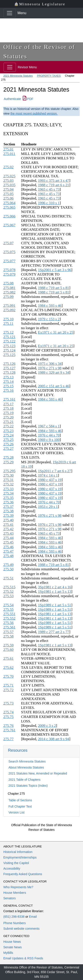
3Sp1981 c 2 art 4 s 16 (54, 587)
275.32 (8, 484)
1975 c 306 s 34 (50, 364)
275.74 (8, 712)
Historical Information (18, 852)
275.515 (9, 587)
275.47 (8, 551)
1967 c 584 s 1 (49, 426)
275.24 (8, 435)
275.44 (8, 538)
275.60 (8, 650)
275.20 (8, 417)
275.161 (9, 399)
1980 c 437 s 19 (50, 480)
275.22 (8, 426)
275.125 (9, 355)
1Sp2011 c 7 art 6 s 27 (54, 471)
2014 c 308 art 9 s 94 (53, 739)
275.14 (8, 382)
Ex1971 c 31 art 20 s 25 (55, 332)
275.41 (8, 525)
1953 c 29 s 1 (48, 507)
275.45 (8, 542)
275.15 (8, 386)
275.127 (9, 368)
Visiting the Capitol (16, 863)
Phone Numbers (14, 923)
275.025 (9, 176)
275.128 (9, 373)
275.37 (8, 507)
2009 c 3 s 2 (47, 726)
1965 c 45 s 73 (49, 189)
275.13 (8, 377)
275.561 (9, 627)
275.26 (8, 444)
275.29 (8, 462)
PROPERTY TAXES (49, 76)
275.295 (9, 471)
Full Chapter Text (20, 806)
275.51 (8, 578)
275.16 (8, 390)
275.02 (8, 167)
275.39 (8, 515)
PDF (28, 99)
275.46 (8, 547)
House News (12, 942)
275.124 (9, 350)
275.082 (9, 292)
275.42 (8, 529)
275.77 (8, 739)
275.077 (9, 261)
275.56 (8, 623)
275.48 (8, 556)
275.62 (8, 668)
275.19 (8, 413)
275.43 (8, 533)
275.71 (8, 685)
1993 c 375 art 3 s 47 (53, 181)
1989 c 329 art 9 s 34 (53, 373)
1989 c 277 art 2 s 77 (53, 632)
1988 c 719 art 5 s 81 (53, 288)
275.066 (9, 216)
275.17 (8, 404)
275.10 (8, 319)
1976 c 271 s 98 (50, 368)
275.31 (8, 480)
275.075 (9, 252)
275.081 (9, 288)
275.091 (9, 306)
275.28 (8, 457)
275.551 (9, 614)
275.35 (8, 498)
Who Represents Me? (18, 887)
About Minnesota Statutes (26, 767)
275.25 (8, 440)
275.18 (8, 408)
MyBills (8, 953)
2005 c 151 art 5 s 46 (53, 386)
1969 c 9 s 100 (49, 440)
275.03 (8, 181)
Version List (16, 812)
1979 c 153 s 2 (49, 319)
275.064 (9, 203)
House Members (15, 893)
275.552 (9, 618)
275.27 (8, 449)
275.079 (9, 274)
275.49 (8, 565)
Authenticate (12, 99)
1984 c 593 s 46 (50, 306)
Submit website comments (21, 929)
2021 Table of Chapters (24, 780)
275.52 (8, 592)
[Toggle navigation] (10, 13)
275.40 (8, 520)
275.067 (9, 225)
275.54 (8, 605)
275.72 (8, 690)
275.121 (9, 337)
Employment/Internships (20, 857)
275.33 (8, 489)
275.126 (9, 364)
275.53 (8, 596)
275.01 (8, 149)
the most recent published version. (34, 113)
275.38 (8, 511)
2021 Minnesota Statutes (18, 76)
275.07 (8, 243)
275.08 (8, 283)
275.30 (8, 475)
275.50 (8, 569)
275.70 (8, 676)
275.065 (9, 207)
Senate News (13, 947)
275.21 (8, 422)
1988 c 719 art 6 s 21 (53, 185)
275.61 (8, 658)
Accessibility (12, 869)
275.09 (8, 297)
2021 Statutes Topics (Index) (28, 786)
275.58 (8, 636)
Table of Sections (20, 800)
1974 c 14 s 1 (48, 475)
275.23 (8, 431)
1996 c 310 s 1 (49, 203)
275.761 (9, 730)
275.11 (8, 324)
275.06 (8, 198)
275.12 (8, 332)
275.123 (9, 346)
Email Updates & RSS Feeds (23, 958)
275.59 (8, 645)
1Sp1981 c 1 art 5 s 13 (54, 592)
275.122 (9, 341)
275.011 (9, 154)
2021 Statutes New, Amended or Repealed (38, 773)
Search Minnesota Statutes (27, 761)
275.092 (9, 310)
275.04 (8, 189)
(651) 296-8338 (14, 917)
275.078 (9, 270)
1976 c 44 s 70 (49, 435)
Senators (10, 898)
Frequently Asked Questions (23, 874)
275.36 (8, 502)
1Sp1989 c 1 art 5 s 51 (54, 605)
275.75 (8, 717)
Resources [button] (18, 750)
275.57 (8, 632)
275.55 (8, 609)
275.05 (8, 194)
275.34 (8, 493)
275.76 (8, 726)
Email (33, 917)
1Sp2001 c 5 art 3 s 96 (54, 270)
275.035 (9, 185)
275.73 (8, 703)
